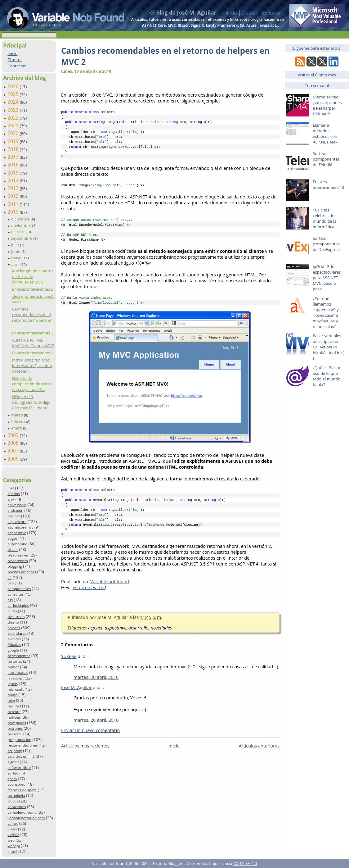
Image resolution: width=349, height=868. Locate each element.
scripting (15, 751)
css (10, 600)
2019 (14, 141)
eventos (14, 639)
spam (12, 779)
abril (16, 264)
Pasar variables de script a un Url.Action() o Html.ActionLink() (328, 347)
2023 (14, 110)
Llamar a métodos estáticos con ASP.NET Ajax (325, 134)
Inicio (231, 13)
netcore (14, 712)
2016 (14, 165)
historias (15, 661)
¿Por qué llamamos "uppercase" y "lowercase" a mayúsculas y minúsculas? (326, 312)
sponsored (16, 784)
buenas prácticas (22, 572)
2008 (14, 443)
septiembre (22, 238)
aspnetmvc (17, 533)
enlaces (14, 628)
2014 (14, 180)
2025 (14, 94)
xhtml (12, 851)
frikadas (14, 645)
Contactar (272, 13)
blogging (15, 566)
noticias (14, 717)
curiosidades (18, 605)
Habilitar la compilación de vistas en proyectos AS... (32, 384)
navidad (14, 706)
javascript (16, 678)
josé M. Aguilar (76, 687)
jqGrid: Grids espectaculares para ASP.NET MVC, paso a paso (327, 278)
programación (19, 740)
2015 (14, 173)
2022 (14, 118)
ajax (11, 499)
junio (16, 251)
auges (12, 538)
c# (9, 577)
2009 (14, 435)
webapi (13, 846)
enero (17, 428)
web (11, 840)
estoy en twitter (89, 587)
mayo (17, 258)
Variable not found (110, 582)
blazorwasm (18, 561)
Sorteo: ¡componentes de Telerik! (326, 159)
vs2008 (13, 835)
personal (15, 734)
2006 (14, 459)
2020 (14, 133)
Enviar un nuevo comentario (90, 730)
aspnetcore (17, 522)
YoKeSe (69, 656)
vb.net (13, 823)
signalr (13, 762)
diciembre (21, 219)
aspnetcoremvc (20, 527)
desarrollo (16, 617)
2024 (14, 102)
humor (13, 667)
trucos (13, 801)
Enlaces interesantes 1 (33, 353)
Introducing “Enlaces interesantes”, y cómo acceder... (32, 366)
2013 (14, 188)
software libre (19, 768)
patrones (15, 728)
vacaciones (17, 807)
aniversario (17, 505)
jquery (13, 684)
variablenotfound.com (26, 818)
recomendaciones (22, 745)
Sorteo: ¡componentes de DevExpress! (327, 244)
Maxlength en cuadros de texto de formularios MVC (33, 276)
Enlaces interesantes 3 (33, 289)
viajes (12, 829)
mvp (11, 700)
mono (12, 695)
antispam (15, 510)
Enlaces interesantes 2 (33, 333)
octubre (19, 232)
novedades (17, 723)
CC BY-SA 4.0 (245, 863)
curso (12, 611)
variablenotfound (22, 812)
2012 (14, 196)
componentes (19, 589)
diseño (13, 622)
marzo (18, 415)
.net (11, 488)
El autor (249, 13)
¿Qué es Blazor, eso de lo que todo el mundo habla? (327, 376)
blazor (13, 550)
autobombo (17, 544)
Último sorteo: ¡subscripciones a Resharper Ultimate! (327, 105)
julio (16, 245)
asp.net (14, 516)
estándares (17, 633)
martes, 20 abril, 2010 (96, 677)
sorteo (13, 773)
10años (14, 494)
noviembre (22, 225)
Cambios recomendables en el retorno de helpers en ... (32, 317)
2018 (14, 149)
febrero (19, 421)
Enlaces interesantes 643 (328, 184)
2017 (14, 157)
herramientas (19, 656)
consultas (16, 594)
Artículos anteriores (259, 746)
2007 (14, 451)
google (13, 650)
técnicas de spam (22, 790)
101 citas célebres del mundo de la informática (324, 218)
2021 (14, 125)
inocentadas (18, 673)
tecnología (16, 795)
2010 (14, 212)
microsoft (16, 689)
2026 (14, 86)
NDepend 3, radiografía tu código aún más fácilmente (31, 402)
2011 (14, 204)
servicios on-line (21, 756)
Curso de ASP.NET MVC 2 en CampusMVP (33, 343)
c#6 (11, 583)
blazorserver (18, 555)
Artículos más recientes (85, 746)
